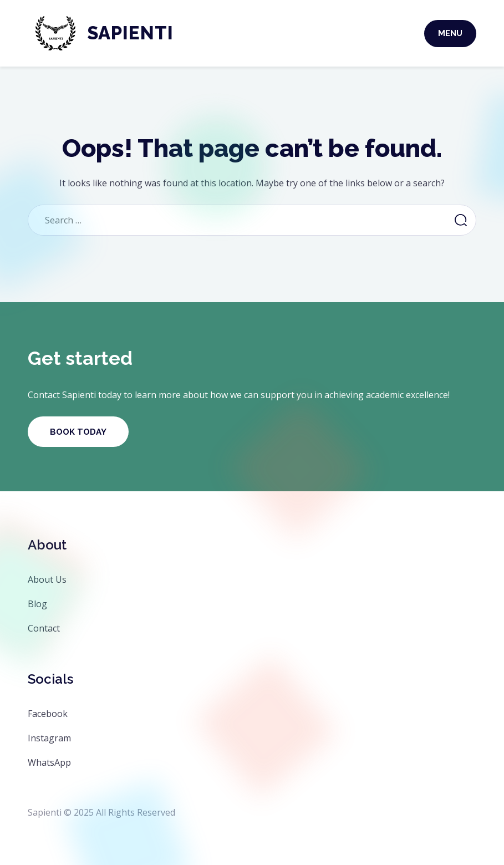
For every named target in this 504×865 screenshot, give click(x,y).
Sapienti (130, 33)
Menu (450, 33)
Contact (44, 628)
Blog (37, 604)
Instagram (49, 738)
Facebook (48, 714)
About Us (47, 579)
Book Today (78, 432)
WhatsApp (49, 762)
